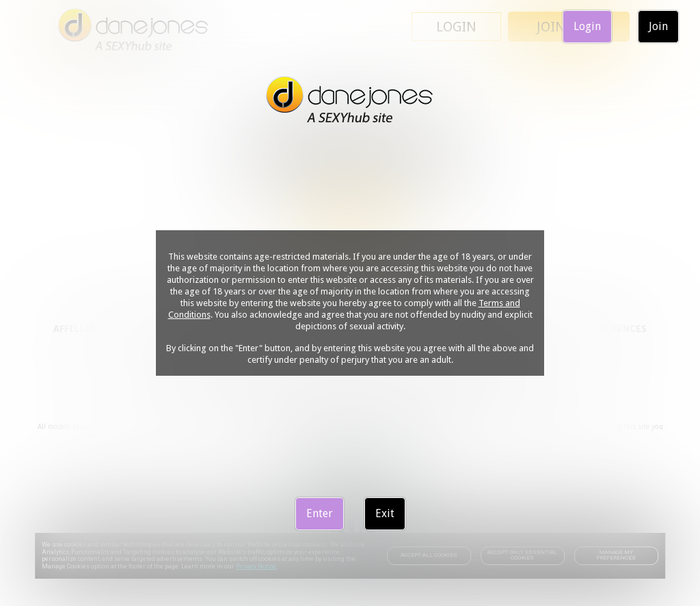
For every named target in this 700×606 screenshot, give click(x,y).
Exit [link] (385, 513)
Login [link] (587, 26)
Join (658, 26)
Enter (320, 513)
